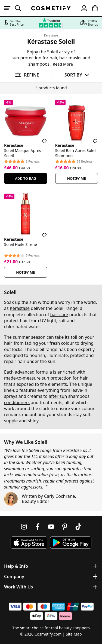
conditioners (17, 402)
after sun (58, 396)
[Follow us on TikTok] (78, 527)
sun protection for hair (34, 58)
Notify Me (77, 178)
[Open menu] (10, 8)
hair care (59, 315)
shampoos (39, 64)
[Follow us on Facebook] (38, 527)
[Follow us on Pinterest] (65, 527)
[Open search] (20, 8)
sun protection (57, 378)
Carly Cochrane (60, 496)
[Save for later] (41, 138)
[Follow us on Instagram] (24, 527)
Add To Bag (25, 178)
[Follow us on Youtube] (51, 527)
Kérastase (51, 35)
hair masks (70, 58)
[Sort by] (77, 75)
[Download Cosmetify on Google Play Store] (71, 543)
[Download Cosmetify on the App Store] (29, 543)
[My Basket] (92, 8)
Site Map (74, 634)
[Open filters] (25, 75)
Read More (63, 64)
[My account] (82, 8)
